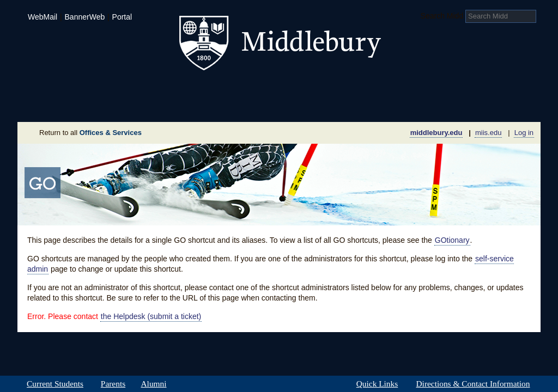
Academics (140, 89)
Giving (232, 106)
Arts (367, 89)
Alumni (154, 384)
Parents (113, 384)
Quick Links (377, 384)
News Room (292, 106)
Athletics (306, 89)
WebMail (43, 17)
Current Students (55, 384)
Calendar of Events (382, 106)
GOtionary (452, 240)
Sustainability (165, 106)
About (71, 106)
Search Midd (442, 16)
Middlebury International (470, 89)
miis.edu (488, 133)
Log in (524, 133)
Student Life (226, 89)
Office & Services (487, 106)
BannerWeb (85, 17)
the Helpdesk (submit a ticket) (151, 316)
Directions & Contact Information (473, 384)
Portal (122, 17)
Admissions (56, 89)
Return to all (90, 133)
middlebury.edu (436, 133)
